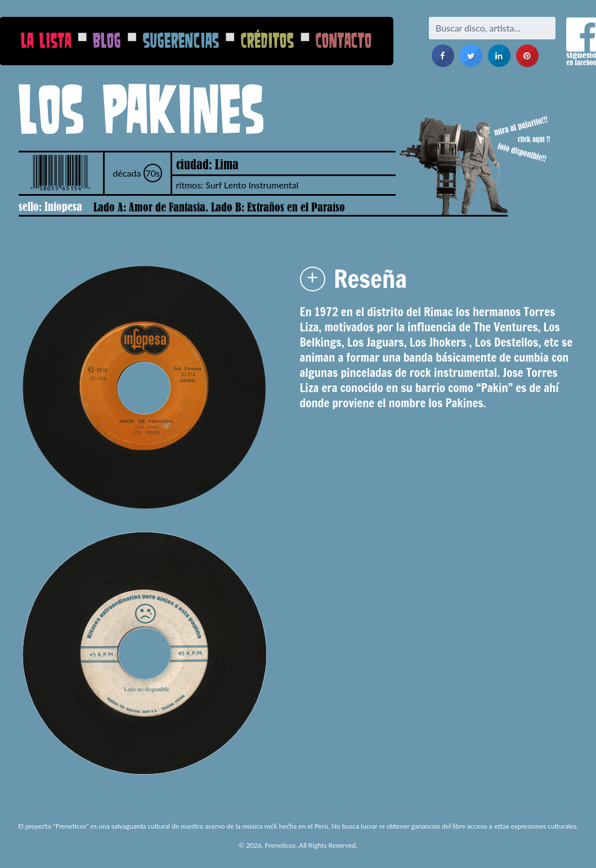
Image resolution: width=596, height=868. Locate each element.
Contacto (344, 40)
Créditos (268, 40)
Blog (107, 40)
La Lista (46, 40)
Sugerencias (181, 40)
